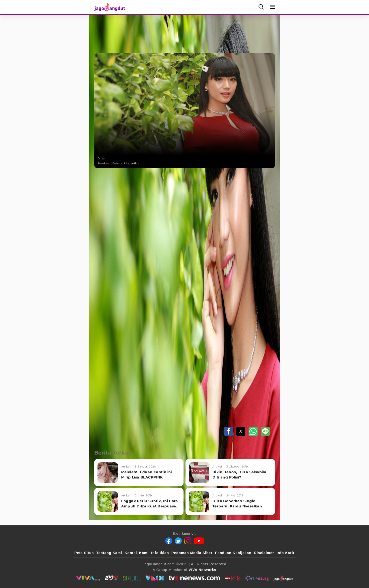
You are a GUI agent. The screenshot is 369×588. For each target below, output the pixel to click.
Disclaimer (264, 553)
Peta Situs (84, 553)
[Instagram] (188, 541)
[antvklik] (232, 578)
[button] (229, 431)
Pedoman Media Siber (192, 553)
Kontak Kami (137, 553)
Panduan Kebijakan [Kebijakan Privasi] (233, 553)
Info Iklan (160, 553)
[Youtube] (199, 541)
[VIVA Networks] (203, 570)
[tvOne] (194, 578)
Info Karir (285, 553)
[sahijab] (132, 578)
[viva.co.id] (88, 578)
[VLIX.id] (155, 578)
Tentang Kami (109, 553)
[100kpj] (111, 578)
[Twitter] (178, 541)
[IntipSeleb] (257, 578)
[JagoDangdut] (283, 578)
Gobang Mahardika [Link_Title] (126, 163)
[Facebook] (169, 541)
